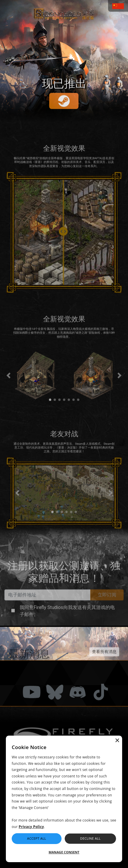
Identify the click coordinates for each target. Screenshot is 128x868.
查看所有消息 (104, 664)
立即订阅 (107, 607)
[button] (14, 388)
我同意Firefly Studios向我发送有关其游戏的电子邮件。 (67, 623)
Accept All (37, 838)
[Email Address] (47, 607)
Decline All (91, 838)
